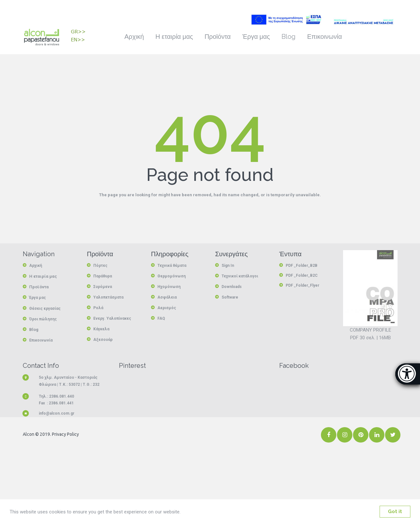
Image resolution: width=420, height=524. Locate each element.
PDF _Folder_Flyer (302, 285)
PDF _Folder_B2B (302, 266)
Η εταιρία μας (174, 37)
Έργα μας (256, 37)
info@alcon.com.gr (57, 413)
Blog (289, 37)
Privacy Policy (65, 434)
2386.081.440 (62, 395)
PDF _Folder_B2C (302, 275)
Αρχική (134, 37)
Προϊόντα (218, 37)
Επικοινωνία (325, 37)
